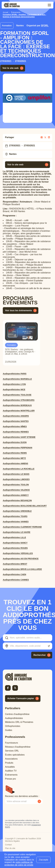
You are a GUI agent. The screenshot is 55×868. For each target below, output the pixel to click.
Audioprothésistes (14, 718)
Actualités (10, 767)
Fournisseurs (11, 743)
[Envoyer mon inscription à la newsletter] (39, 801)
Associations (11, 759)
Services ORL (12, 751)
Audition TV (11, 771)
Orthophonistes (13, 726)
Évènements (11, 775)
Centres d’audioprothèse (17, 714)
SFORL (45, 26)
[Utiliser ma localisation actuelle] (49, 646)
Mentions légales (12, 841)
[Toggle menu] (49, 5)
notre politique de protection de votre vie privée (19, 864)
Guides (9, 730)
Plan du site (10, 848)
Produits (9, 763)
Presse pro (10, 779)
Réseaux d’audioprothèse (18, 747)
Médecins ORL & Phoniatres (19, 722)
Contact (8, 845)
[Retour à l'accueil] (23, 677)
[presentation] (26, 812)
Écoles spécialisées (15, 755)
